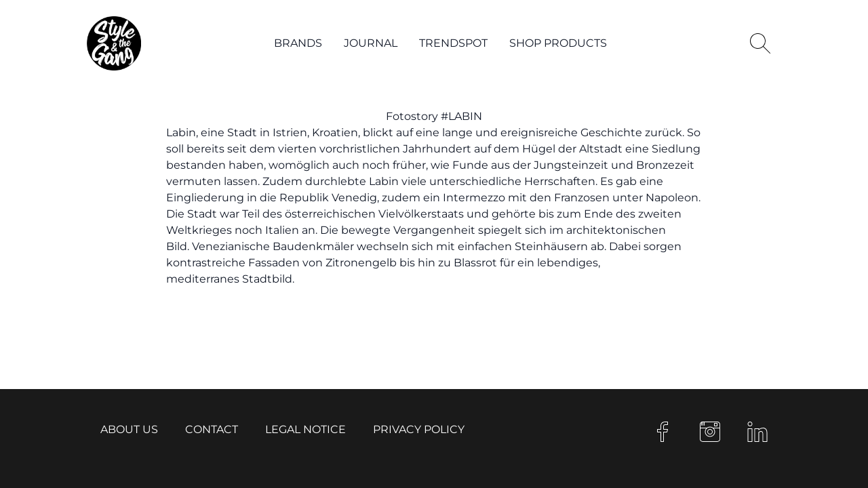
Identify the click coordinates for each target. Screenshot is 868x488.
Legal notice (305, 429)
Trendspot (453, 43)
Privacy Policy (419, 429)
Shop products (558, 43)
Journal (371, 43)
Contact (212, 429)
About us (129, 429)
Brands (298, 43)
